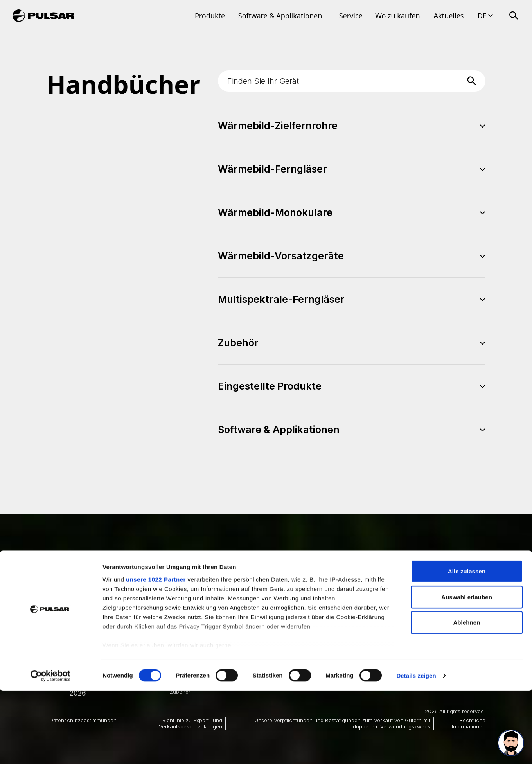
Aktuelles (448, 16)
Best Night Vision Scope (270, 623)
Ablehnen (466, 696)
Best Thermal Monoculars (272, 615)
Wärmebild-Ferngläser (197, 623)
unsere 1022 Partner (156, 652)
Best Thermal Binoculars (367, 608)
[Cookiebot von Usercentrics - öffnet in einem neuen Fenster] (51, 749)
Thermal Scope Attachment (370, 623)
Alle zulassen (467, 644)
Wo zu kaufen (398, 16)
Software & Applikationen (280, 16)
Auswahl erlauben (467, 670)
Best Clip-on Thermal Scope (371, 615)
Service (351, 16)
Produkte (210, 16)
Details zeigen (416, 749)
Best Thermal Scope (266, 608)
